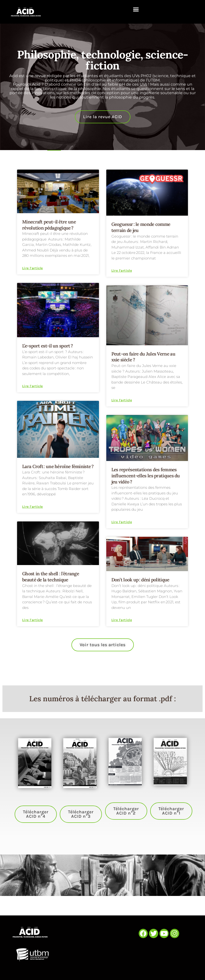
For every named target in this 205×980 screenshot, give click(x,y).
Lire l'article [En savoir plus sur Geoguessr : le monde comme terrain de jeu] (122, 271)
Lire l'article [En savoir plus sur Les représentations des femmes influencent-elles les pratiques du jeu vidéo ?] (122, 522)
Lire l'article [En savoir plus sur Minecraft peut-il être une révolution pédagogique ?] (33, 268)
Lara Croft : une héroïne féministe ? (58, 466)
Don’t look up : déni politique (140, 580)
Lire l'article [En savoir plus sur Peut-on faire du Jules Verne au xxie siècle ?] (122, 400)
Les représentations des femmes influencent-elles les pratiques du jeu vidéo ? (146, 476)
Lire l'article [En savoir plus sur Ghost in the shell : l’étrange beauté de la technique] (33, 620)
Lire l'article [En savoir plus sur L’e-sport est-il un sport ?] (33, 386)
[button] (136, 10)
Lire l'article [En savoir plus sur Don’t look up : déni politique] (122, 620)
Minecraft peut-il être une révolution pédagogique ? (49, 225)
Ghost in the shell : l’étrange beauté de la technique (51, 577)
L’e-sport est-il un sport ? (48, 346)
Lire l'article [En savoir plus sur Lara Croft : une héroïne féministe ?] (33, 507)
